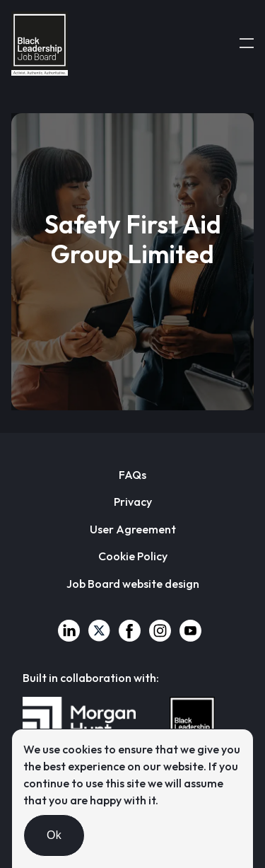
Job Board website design (133, 584)
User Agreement (133, 529)
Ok (54, 835)
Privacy (133, 502)
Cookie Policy (133, 556)
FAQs (132, 475)
